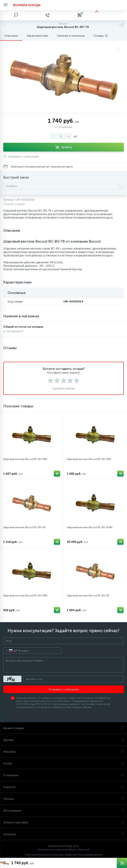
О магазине (63, 775)
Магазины (63, 752)
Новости (63, 787)
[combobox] (10, 651)
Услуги (63, 763)
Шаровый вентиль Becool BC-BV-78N (25, 459)
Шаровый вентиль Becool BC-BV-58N (89, 459)
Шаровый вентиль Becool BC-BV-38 (88, 596)
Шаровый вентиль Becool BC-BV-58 (24, 527)
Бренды (63, 740)
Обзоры (63, 799)
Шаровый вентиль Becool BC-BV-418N (90, 527)
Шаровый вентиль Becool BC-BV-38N (25, 596)
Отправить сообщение (64, 689)
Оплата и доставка (63, 822)
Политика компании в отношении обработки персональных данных (63, 855)
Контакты (63, 834)
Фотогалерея (63, 811)
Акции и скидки (63, 728)
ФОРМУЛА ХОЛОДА (27, 5)
